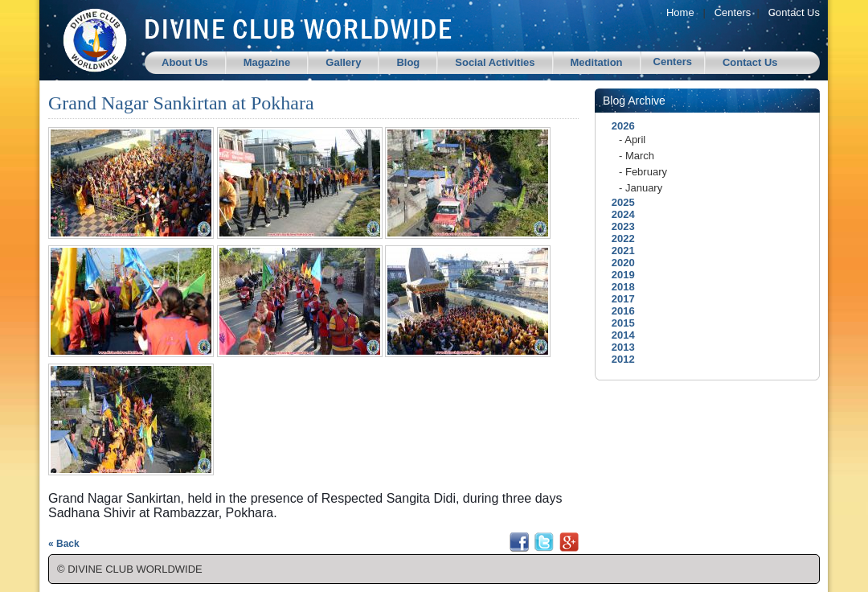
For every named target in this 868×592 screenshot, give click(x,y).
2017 (619, 299)
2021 (619, 251)
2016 (619, 311)
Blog (408, 62)
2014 (619, 335)
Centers (733, 12)
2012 (619, 359)
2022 (619, 238)
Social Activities (495, 62)
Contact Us (794, 12)
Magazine (267, 62)
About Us (185, 62)
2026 (619, 126)
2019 (619, 275)
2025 (619, 202)
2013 (619, 347)
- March (637, 156)
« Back (64, 544)
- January (641, 188)
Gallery (343, 62)
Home (680, 12)
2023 (619, 226)
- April (632, 140)
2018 (619, 287)
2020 (619, 263)
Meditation (597, 62)
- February (643, 172)
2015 (619, 323)
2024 (619, 214)
